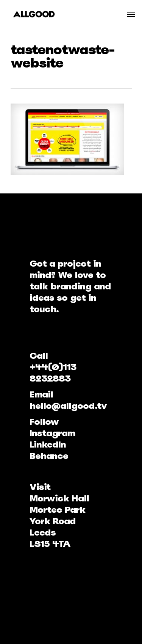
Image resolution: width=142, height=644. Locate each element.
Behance (49, 456)
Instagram (52, 433)
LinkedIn (48, 444)
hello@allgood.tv (68, 406)
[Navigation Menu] (131, 14)
